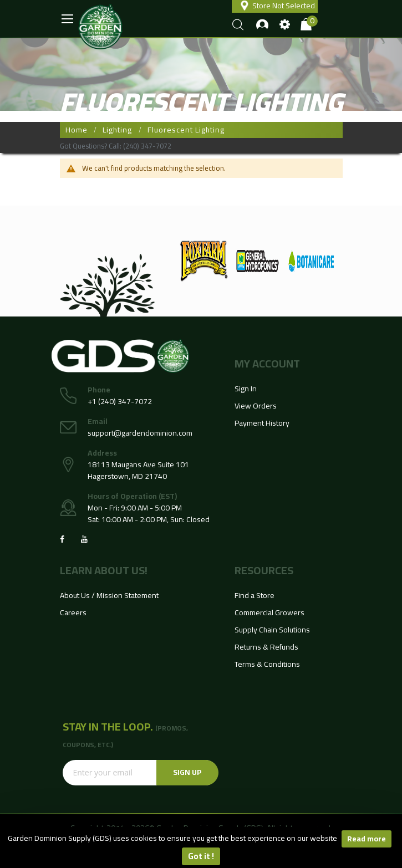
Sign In (246, 389)
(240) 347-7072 (147, 146)
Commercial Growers (269, 612)
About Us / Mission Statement (109, 595)
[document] (201, 847)
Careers (73, 612)
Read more (367, 839)
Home (77, 130)
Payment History (262, 423)
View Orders (256, 406)
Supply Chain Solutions (272, 630)
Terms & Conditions (267, 664)
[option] (204, 261)
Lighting (117, 130)
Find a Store (255, 595)
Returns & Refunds (266, 647)
